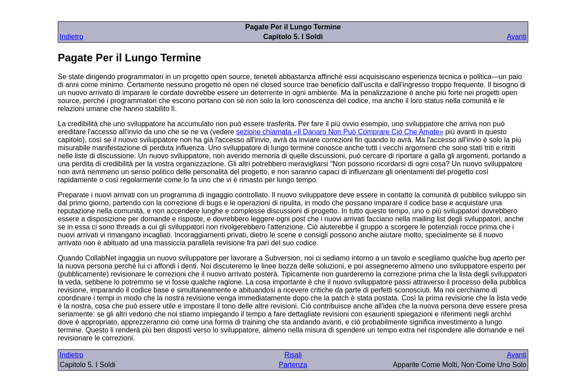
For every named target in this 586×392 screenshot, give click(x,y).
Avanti (517, 37)
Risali (293, 355)
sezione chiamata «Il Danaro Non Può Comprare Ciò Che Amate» (340, 132)
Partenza (293, 365)
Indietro (71, 37)
